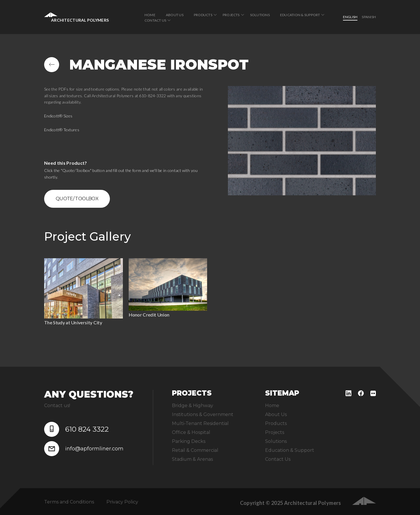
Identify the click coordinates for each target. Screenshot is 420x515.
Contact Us (155, 20)
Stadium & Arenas (192, 459)
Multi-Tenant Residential (200, 423)
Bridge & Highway (193, 406)
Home (150, 15)
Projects (231, 15)
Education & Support (300, 15)
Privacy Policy (122, 502)
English (350, 17)
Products (203, 15)
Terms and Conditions (69, 502)
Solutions (260, 15)
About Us (175, 15)
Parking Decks (189, 441)
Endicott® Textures (62, 130)
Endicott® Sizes (58, 116)
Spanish (369, 17)
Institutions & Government (203, 414)
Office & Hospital (191, 432)
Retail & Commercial (195, 450)
